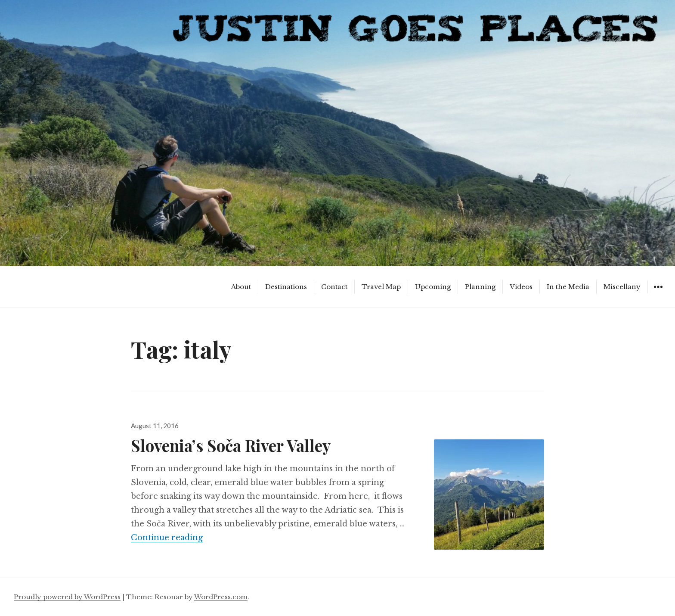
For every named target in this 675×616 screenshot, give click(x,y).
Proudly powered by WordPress (67, 597)
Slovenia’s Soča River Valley (231, 445)
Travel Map (381, 287)
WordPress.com (221, 597)
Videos (521, 287)
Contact (334, 287)
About (241, 287)
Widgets (658, 293)
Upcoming (433, 287)
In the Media (568, 287)
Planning (480, 287)
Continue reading (167, 538)
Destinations (286, 287)
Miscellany (622, 287)
